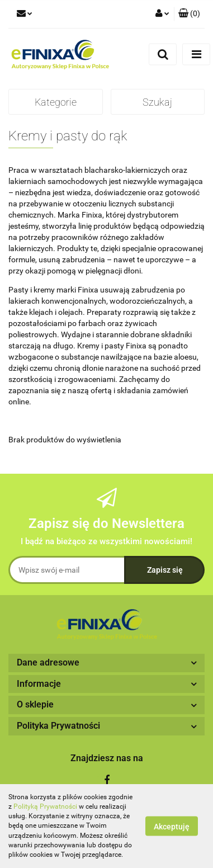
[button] (189, 14)
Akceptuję (172, 827)
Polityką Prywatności (45, 806)
